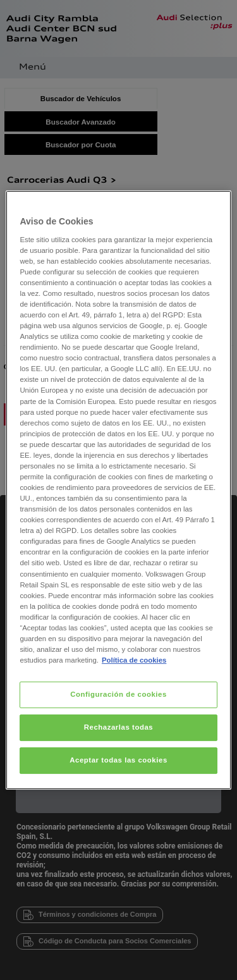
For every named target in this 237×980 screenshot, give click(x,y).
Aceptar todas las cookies (118, 760)
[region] (118, 490)
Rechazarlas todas (119, 727)
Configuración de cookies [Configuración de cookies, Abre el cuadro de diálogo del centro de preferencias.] (118, 694)
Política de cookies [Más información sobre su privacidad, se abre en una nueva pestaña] (134, 660)
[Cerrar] (214, 205)
